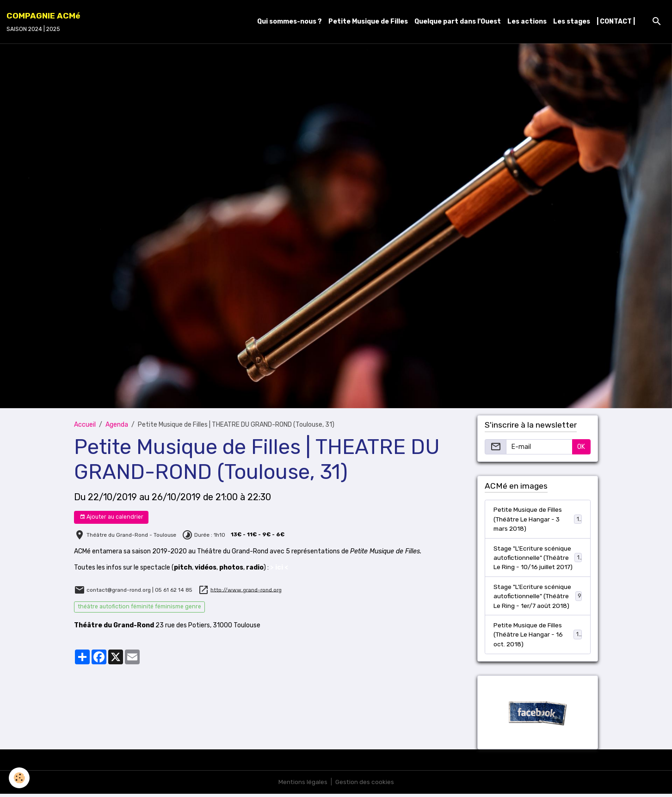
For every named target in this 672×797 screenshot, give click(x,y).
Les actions (527, 21)
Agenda (117, 425)
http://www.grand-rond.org (246, 589)
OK (581, 447)
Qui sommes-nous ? (290, 21)
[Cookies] (20, 778)
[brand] (43, 22)
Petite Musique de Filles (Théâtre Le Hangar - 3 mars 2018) (538, 519)
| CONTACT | (616, 21)
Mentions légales (302, 785)
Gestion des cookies (365, 785)
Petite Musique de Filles (368, 21)
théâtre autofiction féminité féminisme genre (139, 607)
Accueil (85, 425)
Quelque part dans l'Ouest (458, 21)
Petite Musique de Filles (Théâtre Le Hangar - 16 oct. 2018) (538, 637)
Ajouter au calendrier (111, 517)
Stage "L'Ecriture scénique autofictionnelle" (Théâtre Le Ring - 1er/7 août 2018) (538, 598)
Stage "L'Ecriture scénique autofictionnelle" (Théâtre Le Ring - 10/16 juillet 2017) (538, 559)
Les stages (572, 21)
